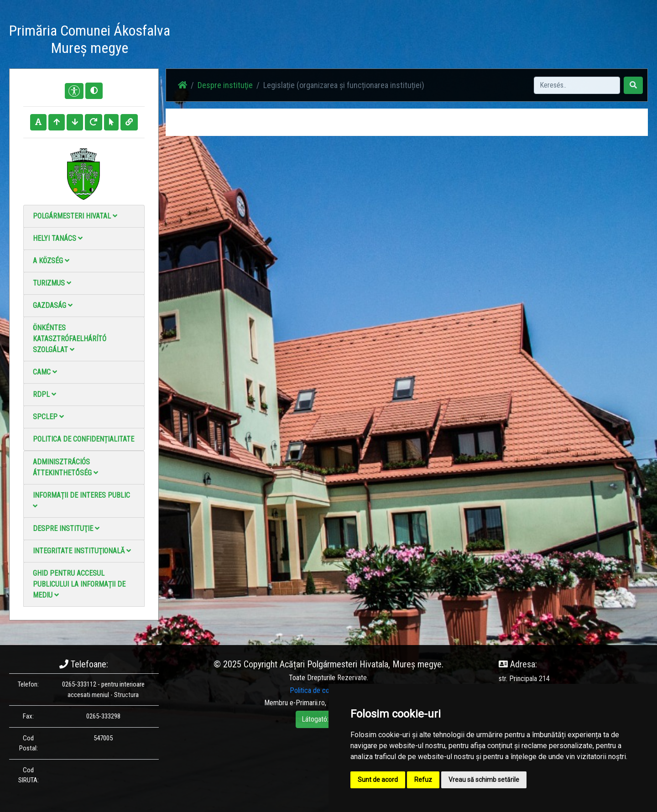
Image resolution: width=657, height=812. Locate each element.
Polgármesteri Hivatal (75, 216)
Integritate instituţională (82, 551)
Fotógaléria (344, 41)
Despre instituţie (66, 528)
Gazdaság (53, 305)
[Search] (577, 85)
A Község (51, 261)
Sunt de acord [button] (378, 780)
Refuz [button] (423, 780)
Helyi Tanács (58, 238)
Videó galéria (391, 41)
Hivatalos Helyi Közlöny (507, 41)
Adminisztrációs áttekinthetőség (65, 467)
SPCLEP (48, 417)
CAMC (45, 372)
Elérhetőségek (442, 41)
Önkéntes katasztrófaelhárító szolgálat (70, 339)
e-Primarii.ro (307, 703)
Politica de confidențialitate (83, 439)
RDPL (44, 394)
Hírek (309, 41)
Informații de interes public (81, 500)
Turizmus (52, 283)
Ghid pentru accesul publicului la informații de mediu (79, 584)
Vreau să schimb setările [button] (484, 780)
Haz (284, 41)
